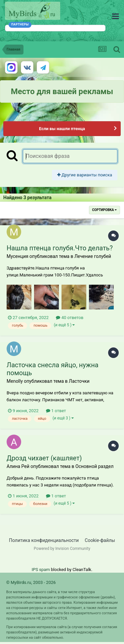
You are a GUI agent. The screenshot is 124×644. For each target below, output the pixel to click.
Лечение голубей (93, 256)
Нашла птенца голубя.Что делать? (60, 248)
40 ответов (70, 318)
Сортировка (104, 210)
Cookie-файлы (100, 540)
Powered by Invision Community (62, 549)
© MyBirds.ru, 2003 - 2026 (31, 582)
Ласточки (79, 381)
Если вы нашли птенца (62, 129)
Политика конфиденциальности (44, 540)
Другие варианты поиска (85, 175)
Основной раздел (94, 466)
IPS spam (41, 570)
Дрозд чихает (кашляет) (44, 458)
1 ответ (56, 411)
